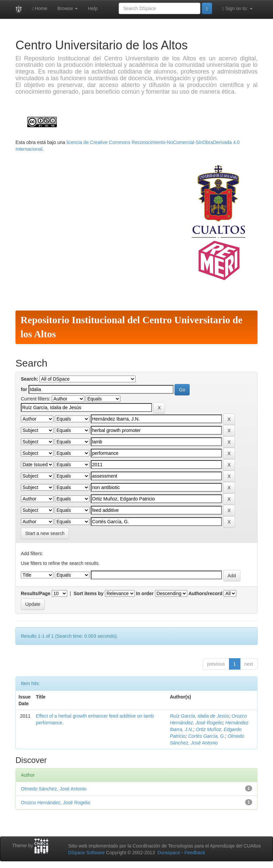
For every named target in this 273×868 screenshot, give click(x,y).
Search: (29, 379)
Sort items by (89, 593)
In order (145, 593)
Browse (68, 8)
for (24, 389)
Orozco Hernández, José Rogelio (55, 803)
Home (40, 9)
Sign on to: (237, 9)
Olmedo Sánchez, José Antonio (54, 789)
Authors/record (205, 593)
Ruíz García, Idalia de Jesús (199, 716)
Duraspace (169, 853)
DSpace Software (87, 853)
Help (93, 8)
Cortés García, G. (207, 736)
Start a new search (45, 533)
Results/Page (36, 593)
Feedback (194, 853)
